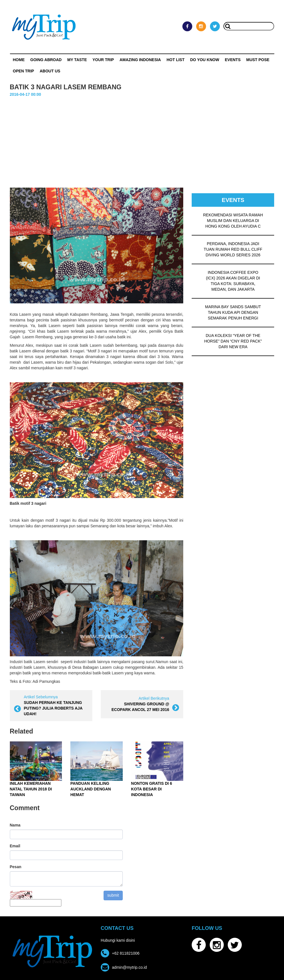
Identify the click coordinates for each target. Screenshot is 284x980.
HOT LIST (176, 60)
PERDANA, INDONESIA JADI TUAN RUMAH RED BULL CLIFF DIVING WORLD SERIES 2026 (233, 249)
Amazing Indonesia (140, 60)
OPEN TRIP (24, 71)
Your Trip (103, 60)
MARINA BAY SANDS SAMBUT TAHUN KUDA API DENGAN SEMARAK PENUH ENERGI (233, 312)
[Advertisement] (142, 140)
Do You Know (205, 60)
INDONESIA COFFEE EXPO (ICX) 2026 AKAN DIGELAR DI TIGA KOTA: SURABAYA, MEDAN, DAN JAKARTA (233, 281)
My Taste (77, 60)
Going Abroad (46, 60)
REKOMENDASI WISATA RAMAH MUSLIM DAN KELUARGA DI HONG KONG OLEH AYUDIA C (233, 221)
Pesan (16, 867)
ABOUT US (50, 71)
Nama (15, 825)
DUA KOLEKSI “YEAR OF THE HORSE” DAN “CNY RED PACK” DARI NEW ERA (233, 341)
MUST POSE (258, 60)
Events (233, 60)
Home (19, 60)
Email (15, 846)
